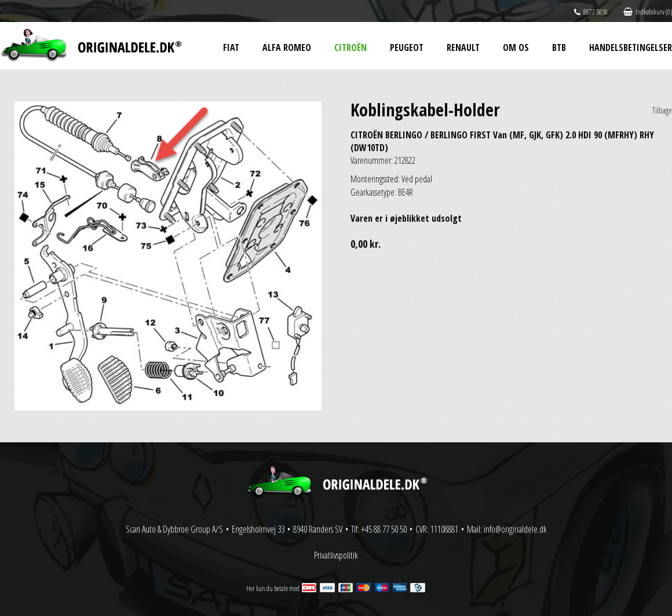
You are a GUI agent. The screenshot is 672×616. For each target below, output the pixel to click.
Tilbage (662, 110)
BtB (559, 47)
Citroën (350, 47)
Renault (463, 47)
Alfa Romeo (287, 47)
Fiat (231, 47)
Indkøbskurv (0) (648, 12)
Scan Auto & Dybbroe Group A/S (174, 529)
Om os (516, 47)
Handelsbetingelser (631, 47)
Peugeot (407, 47)
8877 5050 (591, 12)
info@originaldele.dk (515, 529)
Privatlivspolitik (336, 555)
